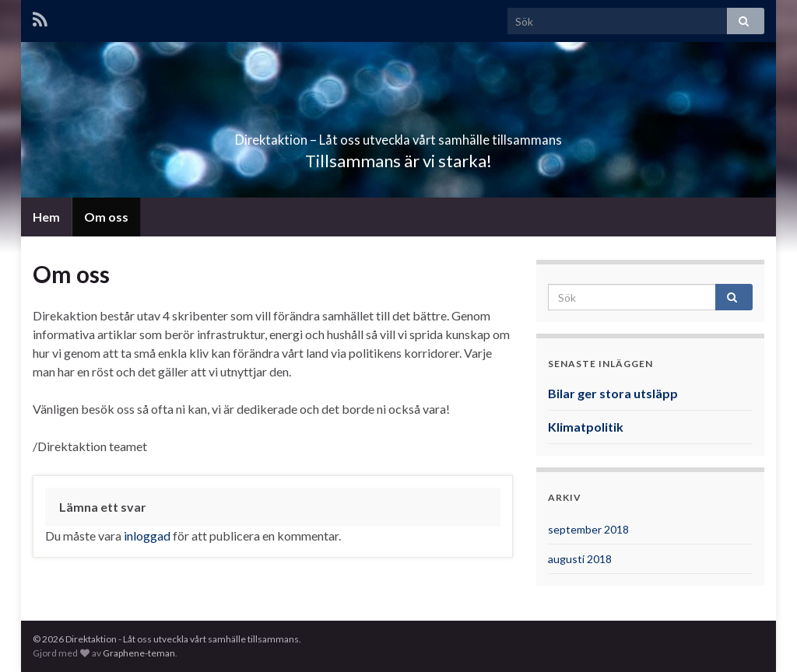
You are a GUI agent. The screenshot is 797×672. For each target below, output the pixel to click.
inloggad (147, 535)
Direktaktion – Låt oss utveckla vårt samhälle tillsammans (398, 135)
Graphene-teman (139, 653)
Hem (46, 217)
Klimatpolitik (586, 427)
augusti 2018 (580, 559)
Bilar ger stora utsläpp (613, 393)
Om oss (106, 217)
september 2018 (588, 529)
